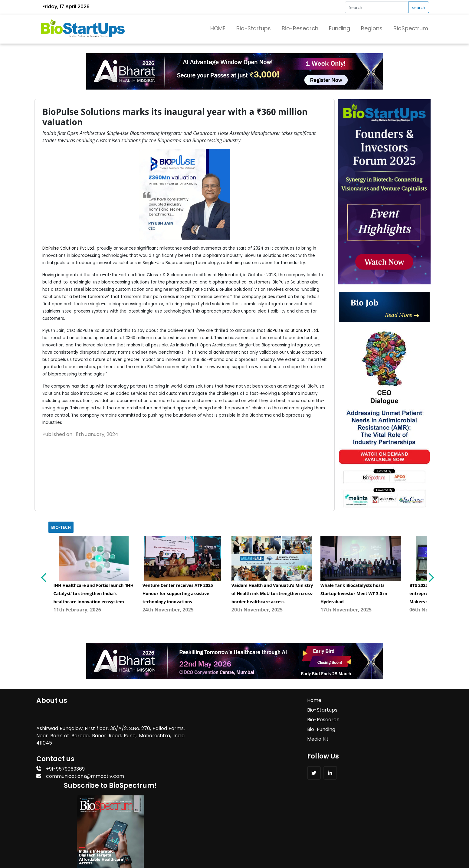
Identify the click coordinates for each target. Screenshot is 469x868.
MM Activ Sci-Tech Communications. (228, 846)
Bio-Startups (254, 28)
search (419, 7)
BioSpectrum (411, 28)
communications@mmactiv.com (80, 776)
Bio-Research (300, 28)
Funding (339, 28)
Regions (372, 28)
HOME (218, 28)
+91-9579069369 (61, 768)
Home (200, 700)
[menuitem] (94, 575)
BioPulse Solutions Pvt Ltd (68, 248)
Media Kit (204, 738)
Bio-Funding (207, 729)
